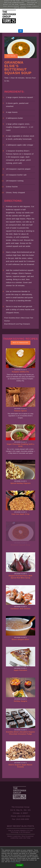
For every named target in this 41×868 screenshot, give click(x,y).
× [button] (2, 848)
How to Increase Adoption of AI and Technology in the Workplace (20, 831)
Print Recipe (11, 56)
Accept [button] (20, 865)
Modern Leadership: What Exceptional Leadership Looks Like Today (20, 837)
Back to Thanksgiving (21, 343)
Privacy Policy (15, 862)
